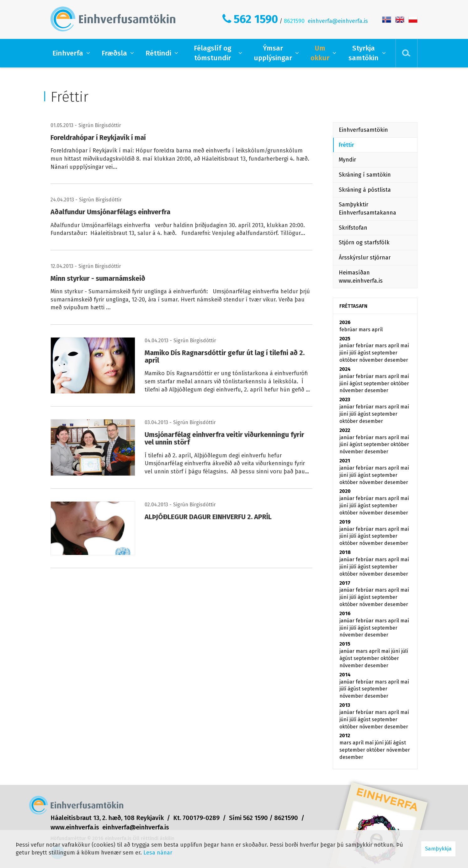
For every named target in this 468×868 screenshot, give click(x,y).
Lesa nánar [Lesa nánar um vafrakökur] (158, 853)
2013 (345, 705)
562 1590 (256, 19)
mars (365, 330)
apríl (377, 330)
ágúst (365, 353)
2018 (345, 552)
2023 (345, 399)
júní (344, 353)
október (349, 360)
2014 (345, 675)
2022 (345, 430)
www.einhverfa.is (75, 827)
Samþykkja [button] (438, 849)
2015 (345, 644)
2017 (345, 583)
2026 (345, 322)
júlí (354, 353)
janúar (348, 346)
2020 (345, 491)
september (385, 353)
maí (405, 346)
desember (396, 360)
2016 (345, 613)
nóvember (372, 360)
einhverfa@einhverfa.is (338, 21)
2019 (345, 522)
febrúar (349, 330)
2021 (345, 461)
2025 (345, 339)
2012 (345, 735)
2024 (345, 369)
